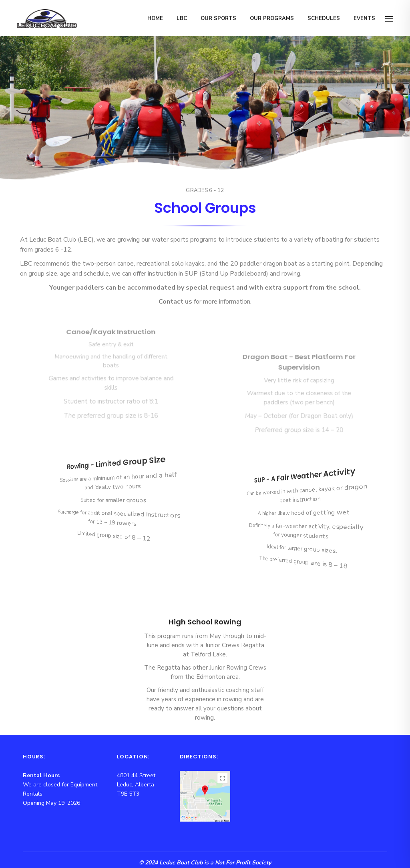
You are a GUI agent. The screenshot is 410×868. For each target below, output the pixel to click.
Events (364, 18)
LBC (182, 18)
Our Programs (272, 18)
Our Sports (218, 18)
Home (155, 18)
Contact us (175, 302)
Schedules (324, 18)
